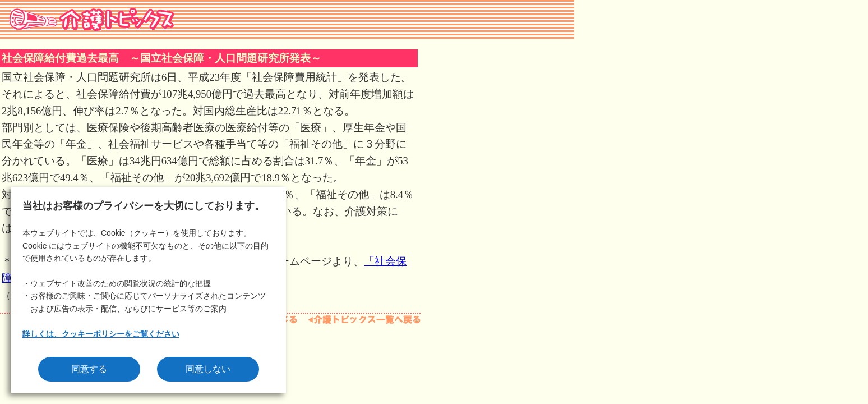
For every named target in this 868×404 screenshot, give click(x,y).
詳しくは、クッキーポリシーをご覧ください (101, 334)
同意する (89, 369)
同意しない (208, 369)
